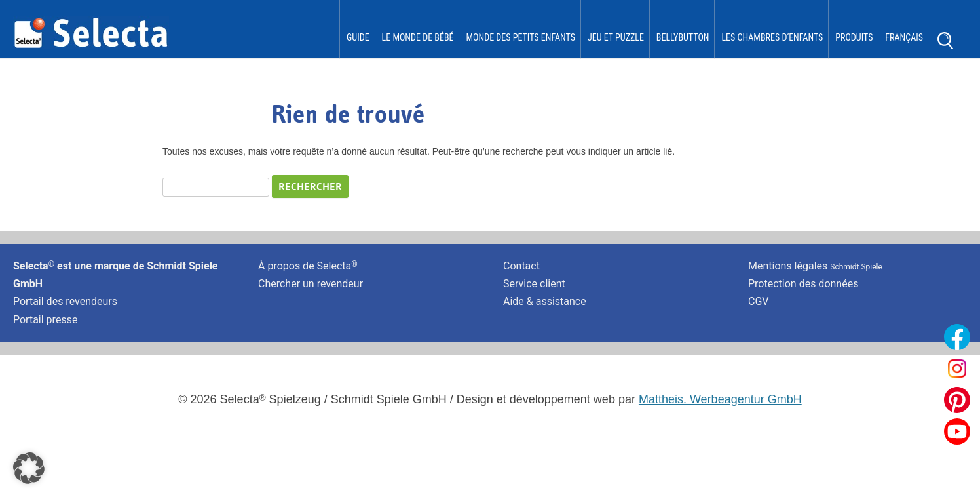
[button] (29, 468)
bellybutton (683, 37)
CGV (759, 301)
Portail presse (45, 320)
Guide (358, 37)
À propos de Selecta (308, 266)
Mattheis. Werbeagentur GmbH (720, 399)
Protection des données (803, 284)
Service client (534, 284)
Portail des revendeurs (65, 301)
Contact (521, 266)
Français (904, 37)
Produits (854, 37)
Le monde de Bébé (418, 37)
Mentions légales (815, 266)
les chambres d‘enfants (772, 37)
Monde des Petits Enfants (520, 37)
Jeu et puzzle (616, 37)
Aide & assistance (545, 301)
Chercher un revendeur (311, 284)
